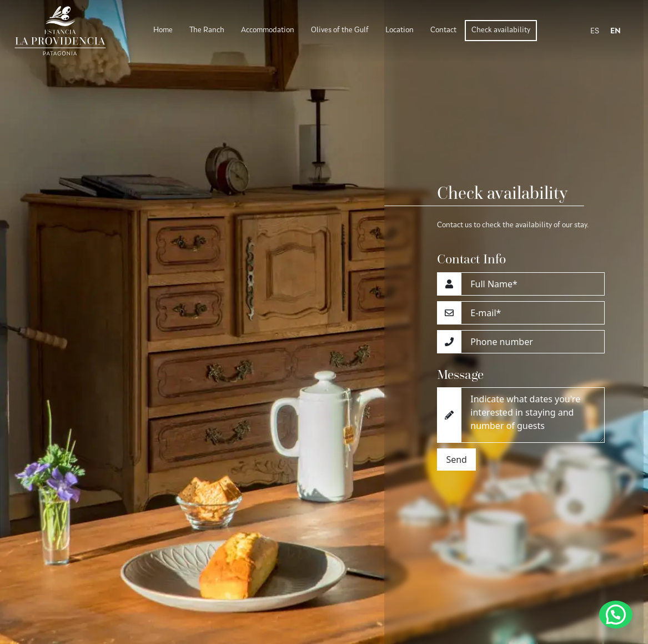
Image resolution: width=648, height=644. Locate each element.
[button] (616, 615)
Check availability (501, 31)
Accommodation (268, 31)
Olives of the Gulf (340, 31)
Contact (443, 31)
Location (400, 31)
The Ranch (207, 31)
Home (163, 31)
